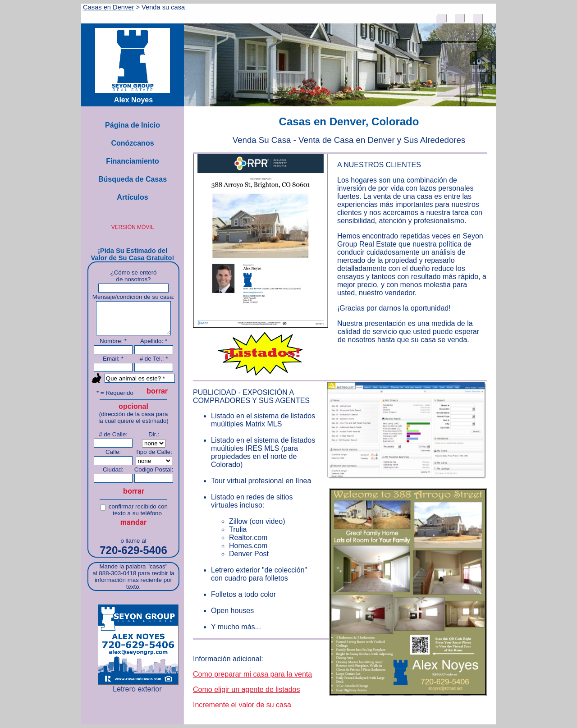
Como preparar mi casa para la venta (252, 674)
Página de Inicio (133, 125)
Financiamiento (132, 161)
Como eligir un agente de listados (246, 689)
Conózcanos (132, 143)
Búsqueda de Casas (133, 179)
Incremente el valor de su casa (242, 705)
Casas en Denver (108, 7)
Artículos (132, 197)
